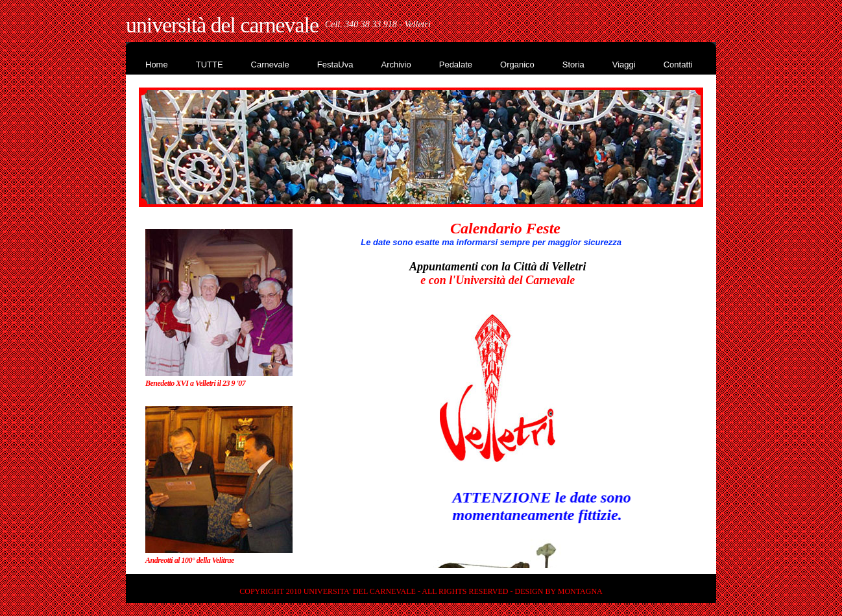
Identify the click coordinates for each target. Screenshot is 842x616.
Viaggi (624, 65)
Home (157, 65)
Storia (573, 65)
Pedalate (456, 65)
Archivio (396, 65)
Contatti (678, 65)
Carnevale (270, 65)
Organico (517, 65)
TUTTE (210, 65)
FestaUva (335, 65)
